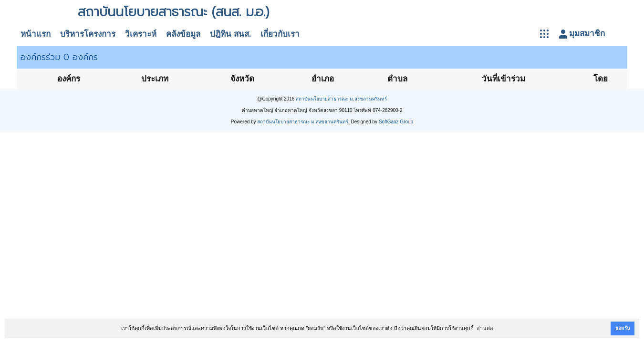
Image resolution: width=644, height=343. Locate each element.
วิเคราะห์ (141, 34)
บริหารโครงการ (88, 34)
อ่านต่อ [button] (485, 328)
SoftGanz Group (396, 122)
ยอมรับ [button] (623, 328)
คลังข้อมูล (183, 34)
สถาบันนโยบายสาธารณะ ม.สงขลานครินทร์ (341, 99)
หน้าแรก (36, 34)
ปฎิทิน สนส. (230, 34)
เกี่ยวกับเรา (280, 34)
